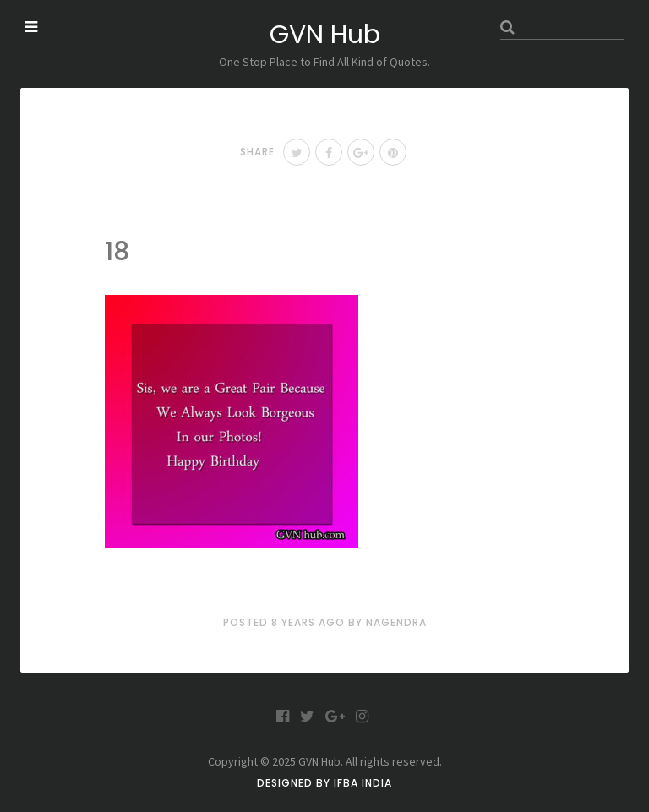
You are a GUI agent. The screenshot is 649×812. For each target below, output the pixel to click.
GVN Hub (325, 35)
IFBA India (363, 783)
